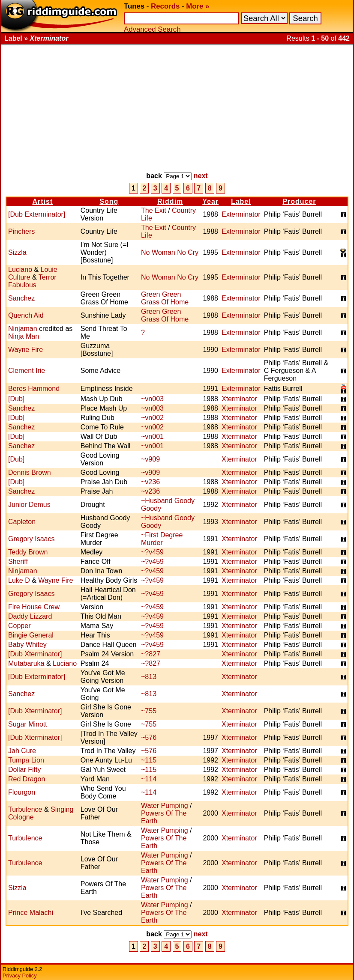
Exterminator (241, 214)
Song (109, 201)
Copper (19, 626)
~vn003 (152, 399)
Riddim (170, 201)
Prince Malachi (31, 913)
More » (198, 6)
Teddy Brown (28, 552)
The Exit (154, 210)
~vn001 (152, 436)
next (201, 176)
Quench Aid (26, 315)
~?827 (151, 654)
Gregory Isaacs (31, 539)
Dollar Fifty (24, 770)
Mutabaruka (26, 663)
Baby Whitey (27, 645)
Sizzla (17, 252)
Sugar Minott (28, 724)
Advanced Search (152, 29)
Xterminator (239, 399)
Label (241, 201)
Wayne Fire (25, 350)
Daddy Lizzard (30, 616)
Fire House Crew (34, 607)
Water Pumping (165, 806)
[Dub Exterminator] (37, 214)
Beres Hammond (34, 389)
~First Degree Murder (162, 539)
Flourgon (22, 792)
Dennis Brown (30, 472)
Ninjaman (23, 329)
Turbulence (25, 809)
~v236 (150, 482)
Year (210, 201)
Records (165, 6)
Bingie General (31, 635)
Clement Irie (27, 371)
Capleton (22, 522)
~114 (149, 779)
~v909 (150, 459)
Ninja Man (24, 336)
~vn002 (152, 418)
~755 (149, 711)
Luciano (20, 270)
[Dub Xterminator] (35, 654)
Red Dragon (27, 779)
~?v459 (152, 552)
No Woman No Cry (170, 252)
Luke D (19, 580)
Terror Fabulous (32, 281)
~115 (149, 760)
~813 (149, 677)
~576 (149, 737)
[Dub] (16, 399)
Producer (299, 201)
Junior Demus (29, 505)
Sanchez (21, 298)
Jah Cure (22, 751)
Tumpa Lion (26, 760)
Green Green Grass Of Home (165, 298)
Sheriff (18, 561)
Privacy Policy (20, 976)
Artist (42, 201)
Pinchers (21, 231)
